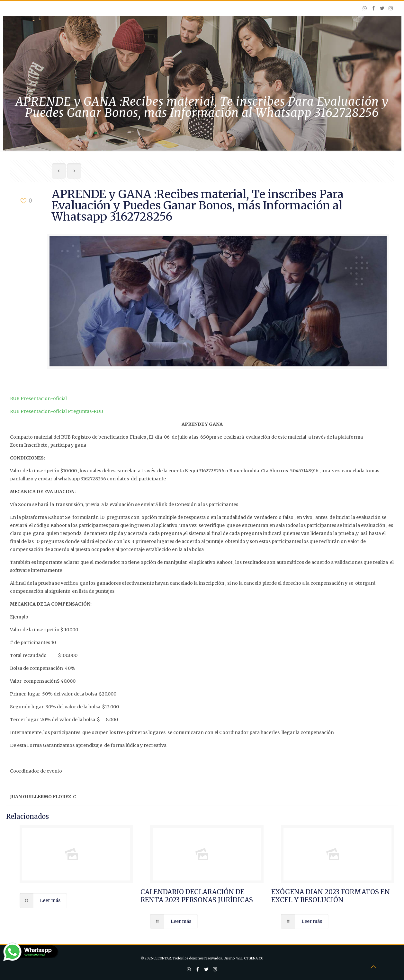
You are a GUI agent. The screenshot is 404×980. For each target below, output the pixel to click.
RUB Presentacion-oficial (38, 398)
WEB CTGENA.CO (250, 958)
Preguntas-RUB (85, 411)
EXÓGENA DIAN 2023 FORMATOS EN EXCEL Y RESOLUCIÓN (331, 896)
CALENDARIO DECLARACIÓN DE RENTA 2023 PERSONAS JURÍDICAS (197, 896)
